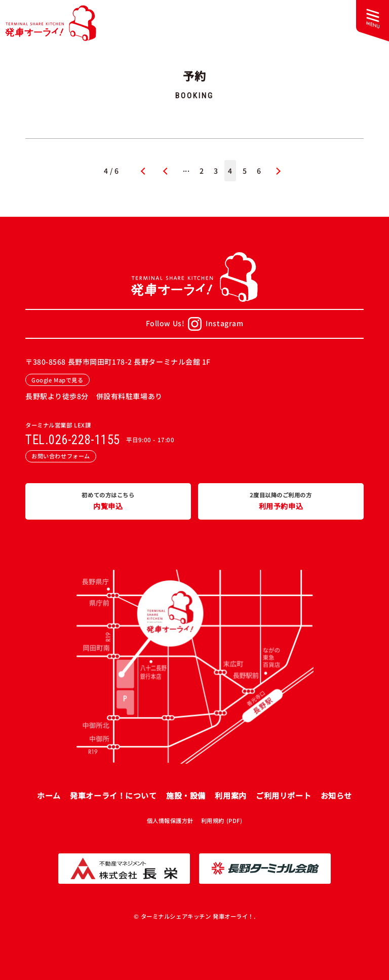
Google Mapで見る (57, 380)
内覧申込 (108, 501)
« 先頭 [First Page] (142, 171)
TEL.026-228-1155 (73, 440)
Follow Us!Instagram (195, 324)
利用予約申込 (281, 501)
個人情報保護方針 (170, 820)
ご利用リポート (283, 795)
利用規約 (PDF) (222, 820)
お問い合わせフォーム (61, 456)
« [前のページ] (166, 171)
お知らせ (336, 795)
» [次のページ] (278, 171)
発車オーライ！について (113, 795)
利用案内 (230, 795)
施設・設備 (186, 795)
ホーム (49, 795)
